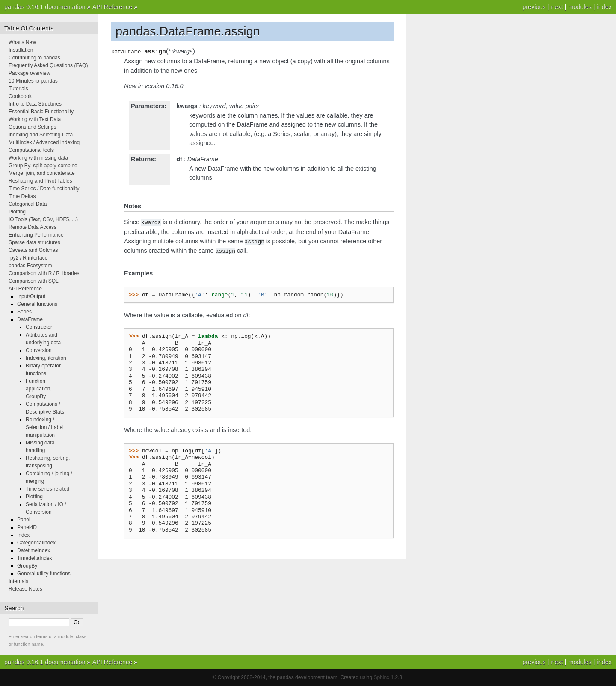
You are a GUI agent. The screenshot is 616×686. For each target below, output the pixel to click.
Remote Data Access (33, 227)
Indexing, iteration (46, 358)
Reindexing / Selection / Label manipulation (45, 427)
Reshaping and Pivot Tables (40, 181)
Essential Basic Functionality (41, 112)
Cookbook (20, 96)
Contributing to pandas (34, 58)
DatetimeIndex (34, 550)
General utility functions (44, 574)
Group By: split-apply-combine (43, 166)
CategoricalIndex (36, 543)
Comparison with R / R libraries (44, 273)
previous (534, 7)
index (604, 7)
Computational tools (31, 150)
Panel (24, 520)
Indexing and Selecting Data (41, 135)
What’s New (22, 42)
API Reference (113, 7)
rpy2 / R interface (28, 258)
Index (23, 535)
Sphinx (382, 677)
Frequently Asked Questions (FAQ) (48, 65)
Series (24, 312)
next (557, 7)
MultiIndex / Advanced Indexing (44, 142)
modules (580, 7)
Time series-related (47, 489)
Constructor (39, 327)
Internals (18, 581)
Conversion (39, 350)
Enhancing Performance (36, 235)
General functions (37, 304)
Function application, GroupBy (39, 389)
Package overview (29, 73)
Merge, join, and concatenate (42, 173)
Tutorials (18, 89)
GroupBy (27, 566)
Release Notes (25, 589)
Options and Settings (32, 127)
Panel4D (27, 527)
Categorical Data (28, 204)
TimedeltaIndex (35, 558)
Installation (21, 50)
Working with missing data (38, 158)
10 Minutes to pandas (33, 81)
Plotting (17, 212)
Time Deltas (22, 196)
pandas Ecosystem (30, 266)
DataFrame (30, 319)
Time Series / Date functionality (44, 189)
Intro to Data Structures (35, 104)
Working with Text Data (35, 119)
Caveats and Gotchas (33, 250)
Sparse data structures (34, 242)
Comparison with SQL (34, 281)
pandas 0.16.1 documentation (45, 7)
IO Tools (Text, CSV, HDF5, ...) (43, 219)
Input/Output (31, 296)
